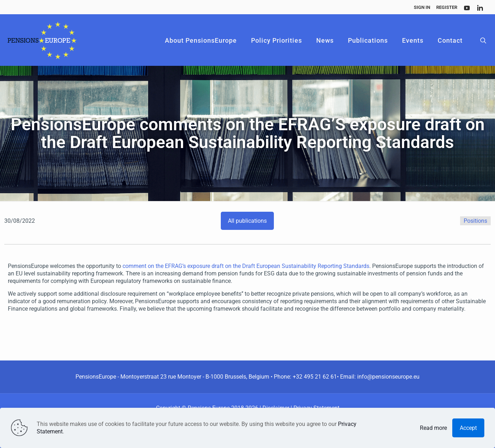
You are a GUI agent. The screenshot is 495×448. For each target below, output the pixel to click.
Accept (468, 428)
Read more (433, 428)
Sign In (422, 7)
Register (447, 7)
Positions (475, 221)
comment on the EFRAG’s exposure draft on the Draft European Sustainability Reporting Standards (246, 266)
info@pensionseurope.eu (388, 377)
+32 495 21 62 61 (315, 377)
